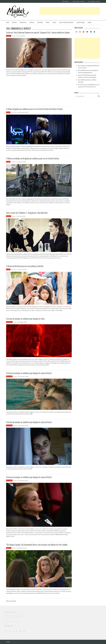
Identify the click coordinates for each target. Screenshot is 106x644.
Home (8, 22)
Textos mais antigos (11, 601)
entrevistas (23, 22)
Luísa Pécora (14, 112)
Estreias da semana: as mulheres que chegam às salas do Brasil (29, 373)
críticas (32, 22)
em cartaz (9, 322)
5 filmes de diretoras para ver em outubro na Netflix (25, 266)
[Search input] (86, 96)
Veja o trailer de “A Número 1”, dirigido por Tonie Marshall (27, 213)
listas (8, 112)
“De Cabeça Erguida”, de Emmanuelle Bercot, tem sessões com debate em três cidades (37, 545)
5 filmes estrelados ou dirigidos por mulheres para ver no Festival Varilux (33, 158)
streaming (40, 22)
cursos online (81, 22)
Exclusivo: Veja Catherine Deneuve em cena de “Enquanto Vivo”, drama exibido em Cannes (38, 32)
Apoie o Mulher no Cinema (78, 1)
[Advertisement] (70, 11)
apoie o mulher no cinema (66, 22)
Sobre (89, 22)
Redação (14, 36)
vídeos (54, 22)
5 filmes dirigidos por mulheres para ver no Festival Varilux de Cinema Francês (34, 109)
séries (48, 22)
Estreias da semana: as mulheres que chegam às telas (25, 319)
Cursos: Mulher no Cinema (94, 1)
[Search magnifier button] (99, 96)
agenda (9, 548)
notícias (14, 22)
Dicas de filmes (65, 1)
